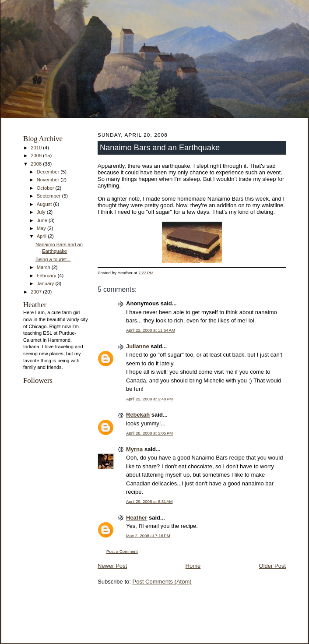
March (44, 267)
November (49, 180)
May (42, 228)
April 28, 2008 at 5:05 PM (149, 433)
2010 (37, 148)
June (43, 220)
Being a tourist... (53, 259)
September (49, 196)
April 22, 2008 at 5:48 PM (149, 399)
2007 (37, 292)
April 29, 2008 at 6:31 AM (149, 501)
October (46, 188)
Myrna (134, 449)
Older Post (272, 566)
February (47, 276)
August (45, 204)
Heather (137, 518)
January (46, 283)
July (42, 212)
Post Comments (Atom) (162, 582)
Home (193, 566)
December (49, 172)
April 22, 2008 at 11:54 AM (151, 330)
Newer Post (112, 566)
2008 (37, 164)
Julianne (138, 346)
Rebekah (138, 415)
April (42, 236)
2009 (37, 156)
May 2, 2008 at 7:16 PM (148, 536)
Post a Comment (122, 551)
